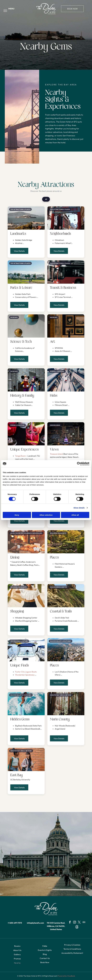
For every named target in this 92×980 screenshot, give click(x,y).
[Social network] (77, 927)
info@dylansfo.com (35, 923)
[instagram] (75, 922)
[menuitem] (17, 946)
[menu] (5, 11)
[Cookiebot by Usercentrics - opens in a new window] (79, 464)
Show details (79, 508)
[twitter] (79, 922)
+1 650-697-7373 (15, 923)
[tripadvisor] (84, 922)
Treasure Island (56, 454)
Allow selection (46, 515)
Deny (17, 515)
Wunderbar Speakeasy (25, 675)
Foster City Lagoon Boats (26, 672)
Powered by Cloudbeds (66, 976)
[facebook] (70, 922)
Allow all (75, 515)
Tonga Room (20, 456)
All (46, 199)
